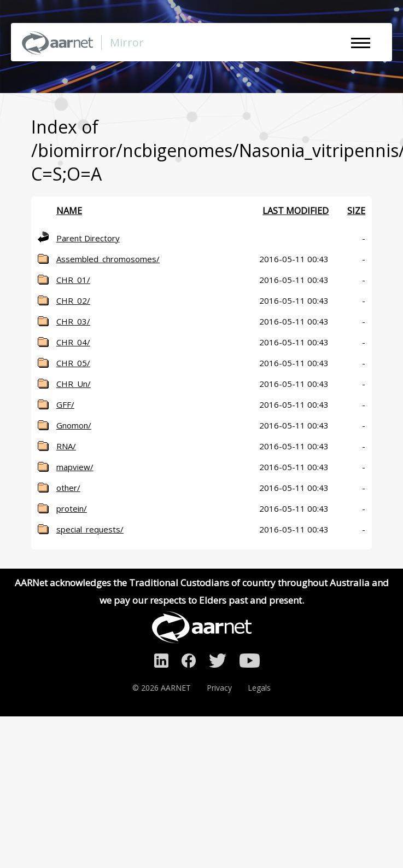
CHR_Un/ (74, 384)
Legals (259, 688)
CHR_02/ (73, 300)
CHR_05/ (73, 363)
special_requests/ (90, 529)
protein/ (72, 508)
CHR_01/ (73, 280)
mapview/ (75, 467)
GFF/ (65, 404)
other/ (68, 488)
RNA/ (66, 446)
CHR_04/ (73, 342)
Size (356, 211)
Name (69, 211)
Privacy (219, 688)
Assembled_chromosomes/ (108, 259)
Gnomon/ (74, 425)
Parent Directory (88, 238)
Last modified (296, 211)
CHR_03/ (73, 321)
